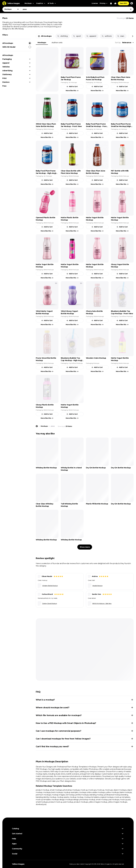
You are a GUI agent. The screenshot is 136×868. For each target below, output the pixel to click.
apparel (91, 36)
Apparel (6, 63)
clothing (62, 36)
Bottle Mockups (124, 82)
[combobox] (77, 9)
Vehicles (6, 67)
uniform (107, 36)
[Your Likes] (115, 3)
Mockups (42, 42)
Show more (85, 547)
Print (4, 78)
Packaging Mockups (93, 363)
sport (77, 36)
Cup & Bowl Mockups (126, 316)
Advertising (7, 71)
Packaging (7, 59)
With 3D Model (17, 47)
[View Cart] (111, 3)
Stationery (7, 74)
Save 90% (123, 3)
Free (4, 86)
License (95, 3)
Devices (6, 82)
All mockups (17, 43)
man (121, 36)
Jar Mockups (73, 82)
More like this (72, 91)
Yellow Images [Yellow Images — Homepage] (18, 864)
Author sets (57, 42)
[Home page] (37, 426)
